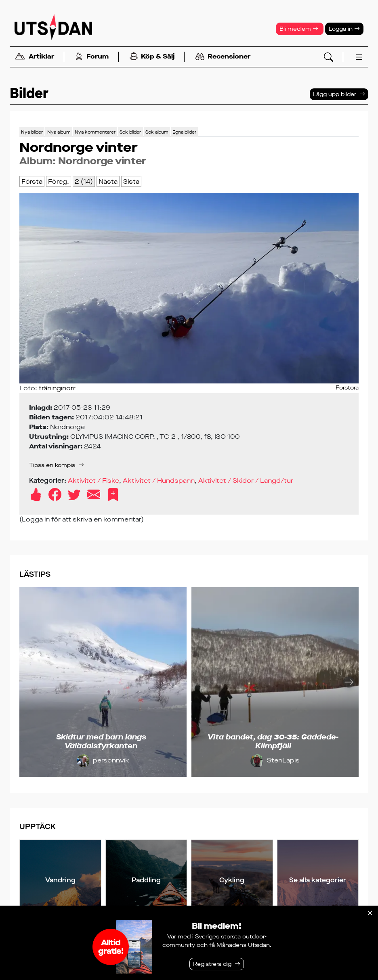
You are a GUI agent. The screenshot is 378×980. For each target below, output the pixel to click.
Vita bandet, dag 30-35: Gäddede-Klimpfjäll (273, 741)
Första (32, 181)
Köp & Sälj (152, 57)
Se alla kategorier (318, 880)
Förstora (347, 388)
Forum (92, 57)
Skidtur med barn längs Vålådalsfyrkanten (101, 741)
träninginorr (57, 388)
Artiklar (34, 57)
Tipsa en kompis (52, 465)
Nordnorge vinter (102, 161)
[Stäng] (370, 913)
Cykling (232, 880)
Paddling (146, 880)
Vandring (60, 880)
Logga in (344, 29)
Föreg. (59, 181)
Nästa (108, 181)
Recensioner (223, 57)
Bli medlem (299, 29)
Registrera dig (212, 964)
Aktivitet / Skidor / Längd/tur (246, 481)
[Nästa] (349, 682)
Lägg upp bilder (335, 94)
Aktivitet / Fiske (93, 481)
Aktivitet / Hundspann (159, 481)
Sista (131, 181)
